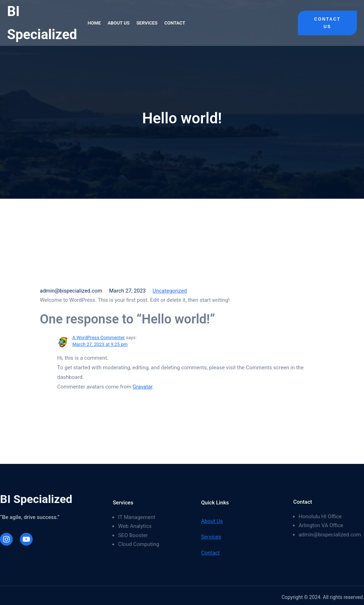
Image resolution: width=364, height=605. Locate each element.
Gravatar (143, 387)
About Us (212, 521)
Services (211, 537)
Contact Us (328, 23)
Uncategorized (170, 291)
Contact (210, 553)
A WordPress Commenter (98, 338)
